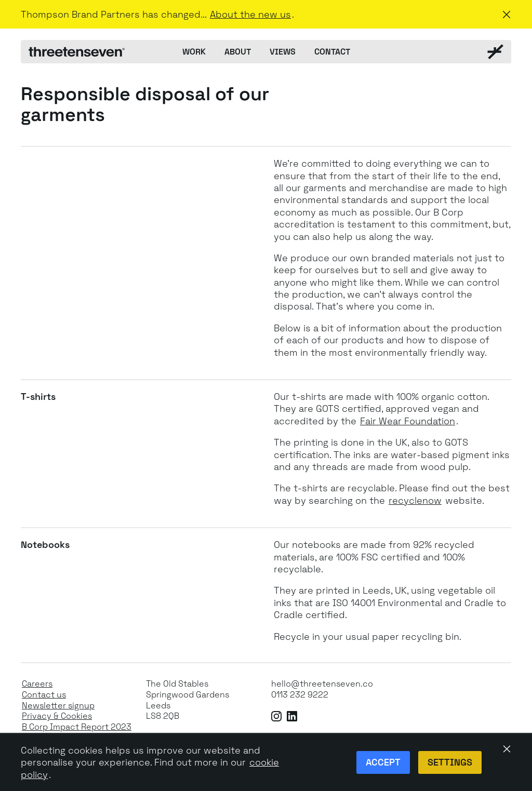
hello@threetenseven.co (322, 684)
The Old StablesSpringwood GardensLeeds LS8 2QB (188, 700)
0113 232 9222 (300, 695)
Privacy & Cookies (57, 716)
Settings (450, 762)
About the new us (250, 14)
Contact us (44, 695)
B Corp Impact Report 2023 (77, 727)
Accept (383, 762)
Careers (37, 684)
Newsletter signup (58, 706)
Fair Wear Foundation (408, 421)
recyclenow (415, 500)
